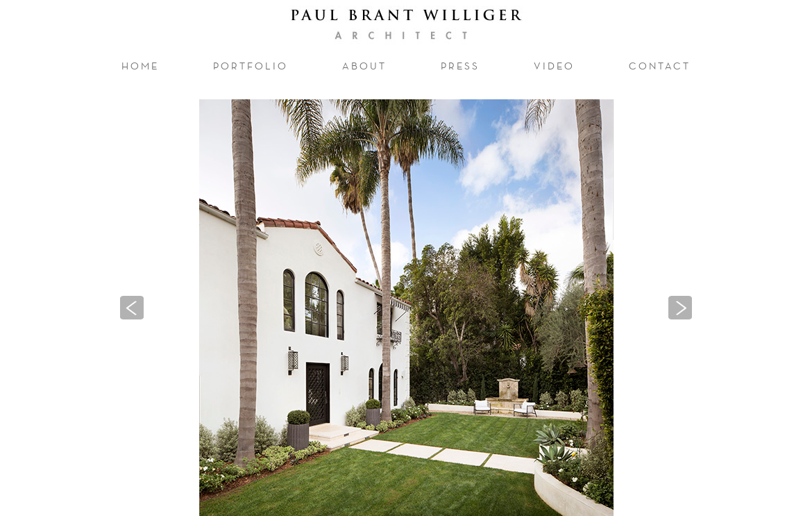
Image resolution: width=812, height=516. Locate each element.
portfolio (256, 65)
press (460, 66)
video (554, 66)
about (364, 66)
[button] (132, 308)
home (140, 66)
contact (660, 66)
